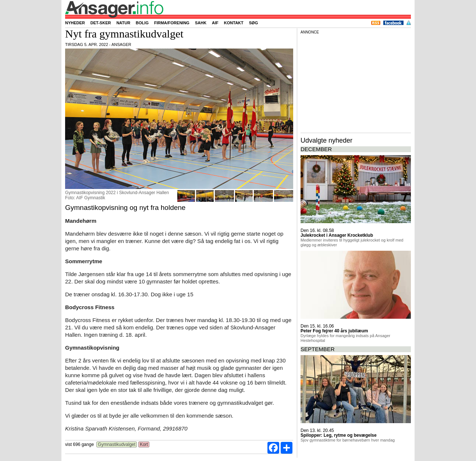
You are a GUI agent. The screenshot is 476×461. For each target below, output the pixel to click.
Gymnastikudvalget (117, 444)
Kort (144, 444)
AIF (215, 23)
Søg (253, 23)
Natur (123, 23)
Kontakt (234, 23)
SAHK (201, 23)
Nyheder (75, 23)
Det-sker (101, 23)
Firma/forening (172, 23)
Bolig (142, 23)
